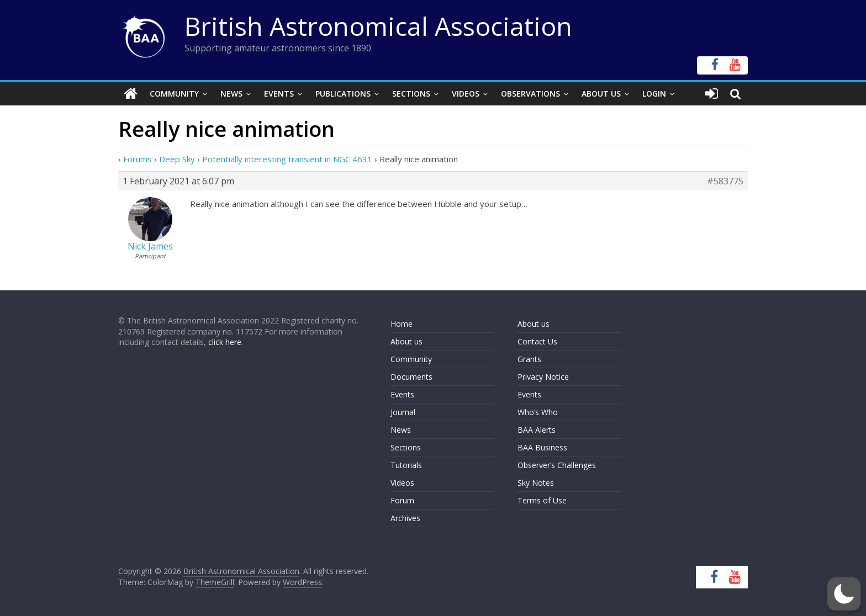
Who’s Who (538, 412)
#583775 (725, 181)
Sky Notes (536, 483)
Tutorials (406, 465)
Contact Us (537, 341)
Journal (403, 412)
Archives (405, 518)
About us (406, 341)
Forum (402, 500)
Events (279, 94)
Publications (343, 94)
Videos (466, 94)
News (231, 94)
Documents (411, 377)
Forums (138, 159)
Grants (529, 359)
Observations (530, 94)
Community (174, 94)
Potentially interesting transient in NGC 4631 (287, 159)
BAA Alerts (537, 430)
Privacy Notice (543, 377)
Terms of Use (542, 500)
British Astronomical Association (378, 26)
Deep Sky (177, 159)
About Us (601, 94)
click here (225, 342)
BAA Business (542, 447)
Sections (411, 94)
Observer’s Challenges (557, 465)
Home (402, 324)
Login (654, 94)
